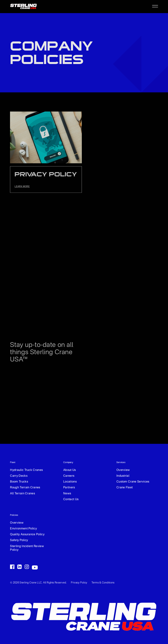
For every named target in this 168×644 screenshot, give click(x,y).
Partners (69, 488)
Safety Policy (19, 540)
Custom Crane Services (133, 482)
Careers (69, 476)
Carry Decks (19, 476)
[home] (24, 6)
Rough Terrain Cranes (25, 488)
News (67, 494)
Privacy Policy (79, 583)
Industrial (123, 476)
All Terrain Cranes (23, 494)
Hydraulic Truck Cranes (26, 470)
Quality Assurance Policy (27, 535)
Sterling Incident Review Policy (27, 548)
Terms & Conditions (103, 583)
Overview (123, 470)
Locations (70, 482)
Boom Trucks (19, 482)
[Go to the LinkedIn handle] (19, 567)
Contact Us (71, 499)
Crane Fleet (125, 488)
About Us (70, 470)
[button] (154, 6)
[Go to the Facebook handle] (12, 567)
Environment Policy (23, 529)
